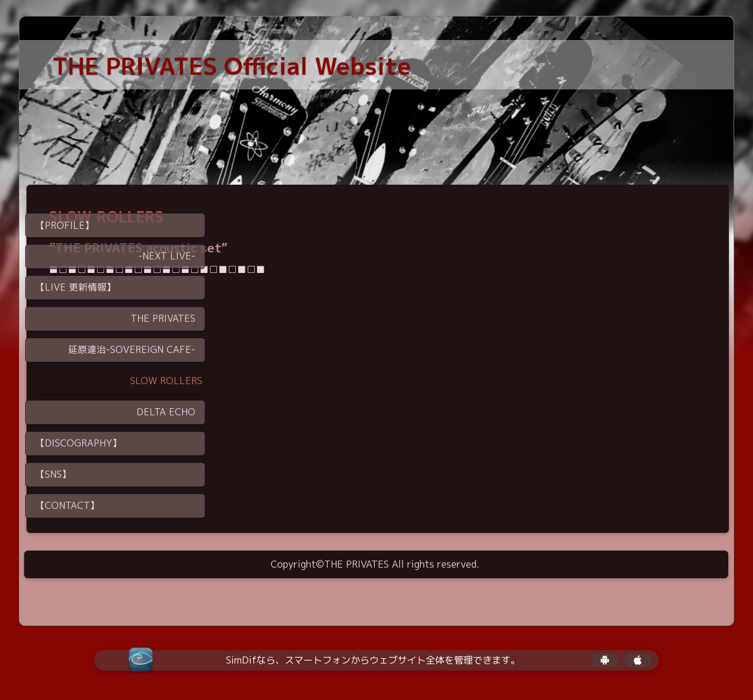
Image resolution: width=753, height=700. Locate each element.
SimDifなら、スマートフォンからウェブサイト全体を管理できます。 (373, 660)
